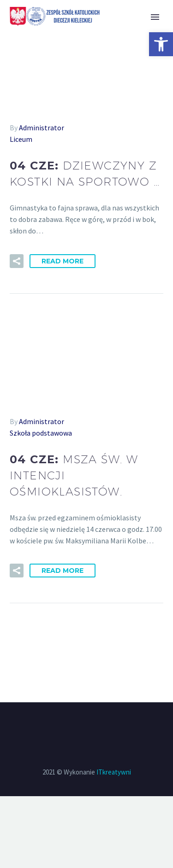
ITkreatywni (114, 772)
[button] (161, 44)
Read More (63, 261)
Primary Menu (155, 17)
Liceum (21, 139)
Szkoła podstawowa (41, 433)
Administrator (42, 128)
